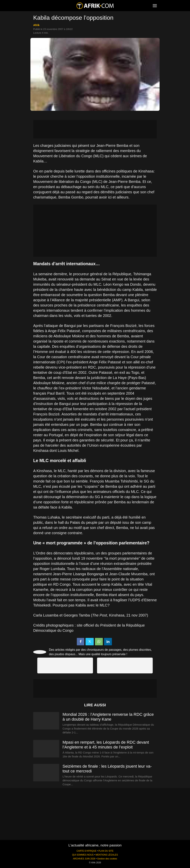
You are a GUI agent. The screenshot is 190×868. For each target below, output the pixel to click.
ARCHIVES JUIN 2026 (84, 859)
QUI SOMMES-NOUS (83, 855)
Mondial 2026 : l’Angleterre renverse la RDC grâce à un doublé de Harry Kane (108, 717)
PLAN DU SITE (106, 851)
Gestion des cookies (107, 859)
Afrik (36, 25)
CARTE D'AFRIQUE (86, 851)
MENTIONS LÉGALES (107, 855)
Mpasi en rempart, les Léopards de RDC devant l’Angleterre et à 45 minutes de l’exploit (106, 745)
